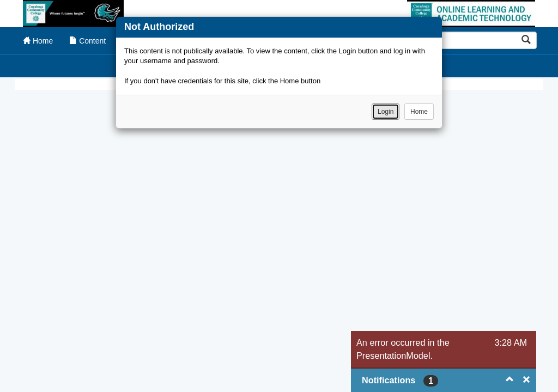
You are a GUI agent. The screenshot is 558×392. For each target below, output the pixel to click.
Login (386, 112)
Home (419, 112)
